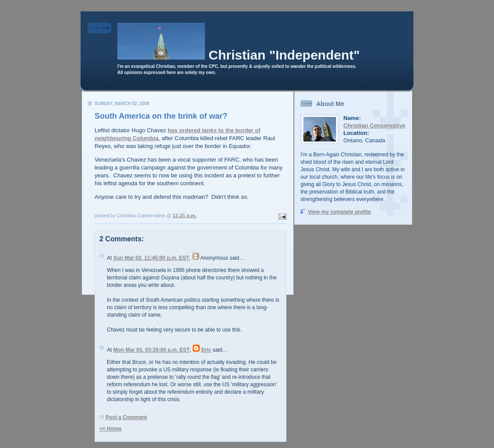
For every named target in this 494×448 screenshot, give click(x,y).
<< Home (111, 429)
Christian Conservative (374, 125)
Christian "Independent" (284, 55)
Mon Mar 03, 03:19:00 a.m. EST (152, 350)
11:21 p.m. (185, 215)
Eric (206, 350)
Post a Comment (126, 417)
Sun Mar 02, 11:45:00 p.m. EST (151, 258)
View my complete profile (339, 212)
